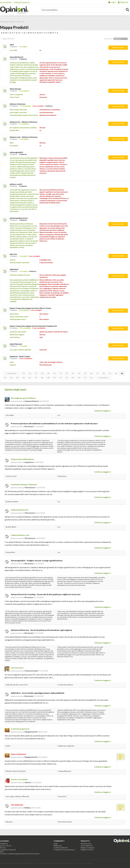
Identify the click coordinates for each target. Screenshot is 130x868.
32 (67, 373)
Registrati (124, 2)
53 (73, 378)
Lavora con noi (6, 846)
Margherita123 (31, 732)
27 (36, 373)
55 (85, 378)
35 (85, 373)
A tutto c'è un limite (19, 779)
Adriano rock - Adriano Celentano (24, 137)
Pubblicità (4, 844)
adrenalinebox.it (16, 57)
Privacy (3, 848)
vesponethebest (32, 401)
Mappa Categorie (88, 848)
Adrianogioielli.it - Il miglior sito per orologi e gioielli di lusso (37, 560)
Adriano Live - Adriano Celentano (23, 122)
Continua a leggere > (103, 411)
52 (67, 378)
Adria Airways (15, 89)
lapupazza (29, 462)
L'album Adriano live (20, 510)
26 (30, 373)
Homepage (4, 22)
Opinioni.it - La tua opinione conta (18, 10)
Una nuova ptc (17, 668)
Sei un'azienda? (6, 2)
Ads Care (13, 254)
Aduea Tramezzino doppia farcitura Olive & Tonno (30, 308)
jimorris (28, 782)
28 (42, 373)
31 (61, 373)
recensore (29, 426)
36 (91, 373)
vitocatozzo (30, 487)
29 (48, 373)
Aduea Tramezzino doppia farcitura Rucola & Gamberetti (33, 326)
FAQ (2, 852)
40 (116, 373)
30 (54, 373)
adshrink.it (14, 269)
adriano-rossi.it (16, 184)
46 (30, 378)
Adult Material (16, 344)
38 (104, 373)
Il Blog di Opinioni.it (22, 2)
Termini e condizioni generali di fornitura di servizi (20, 854)
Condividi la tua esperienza (64, 850)
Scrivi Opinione (87, 846)
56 (91, 378)
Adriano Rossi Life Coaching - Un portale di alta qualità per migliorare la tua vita (46, 594)
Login (113, 2)
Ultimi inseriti (86, 844)
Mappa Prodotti (15, 22)
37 (97, 373)
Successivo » (104, 378)
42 (5, 378)
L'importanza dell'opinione (22, 459)
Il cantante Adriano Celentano (24, 484)
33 (73, 373)
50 (54, 378)
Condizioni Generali (8, 850)
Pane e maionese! (19, 754)
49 (48, 378)
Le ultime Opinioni (61, 848)
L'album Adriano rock (20, 535)
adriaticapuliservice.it (19, 218)
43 (11, 378)
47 (36, 378)
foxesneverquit (31, 671)
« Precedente (11, 373)
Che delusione (17, 805)
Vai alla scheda (118, 47)
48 (42, 378)
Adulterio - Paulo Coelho (20, 356)
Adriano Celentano (18, 104)
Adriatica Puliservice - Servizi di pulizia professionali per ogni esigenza (41, 630)
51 (61, 378)
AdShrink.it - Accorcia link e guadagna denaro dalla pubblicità (38, 693)
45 (24, 378)
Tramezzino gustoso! (20, 729)
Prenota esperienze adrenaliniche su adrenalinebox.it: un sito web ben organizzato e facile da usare (54, 423)
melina (27, 808)
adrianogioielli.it (16, 152)
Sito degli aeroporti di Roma (23, 398)
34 (79, 373)
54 (79, 378)
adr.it (12, 45)
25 (24, 373)
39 (110, 373)
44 (17, 378)
